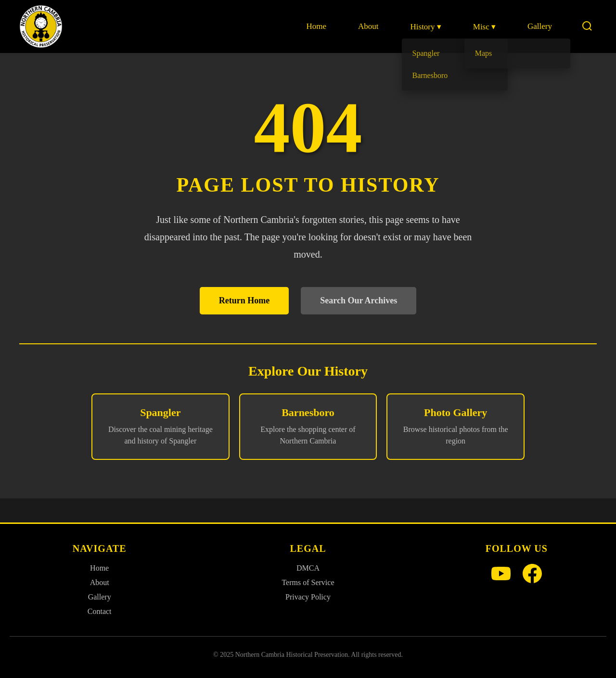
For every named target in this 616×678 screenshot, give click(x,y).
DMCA (308, 568)
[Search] (587, 27)
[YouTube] (501, 574)
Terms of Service (308, 582)
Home (316, 26)
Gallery (540, 26)
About (368, 26)
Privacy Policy (308, 597)
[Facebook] (532, 574)
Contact (100, 611)
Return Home (244, 300)
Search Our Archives (359, 300)
